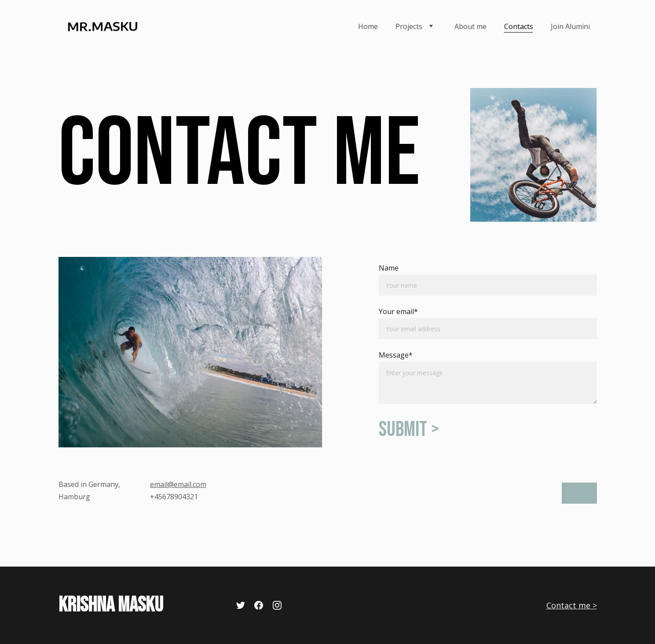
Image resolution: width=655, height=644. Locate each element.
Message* (396, 355)
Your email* (398, 311)
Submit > (409, 430)
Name (389, 268)
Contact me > (572, 605)
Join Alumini (570, 26)
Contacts (519, 26)
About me (470, 26)
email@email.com (178, 484)
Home (368, 26)
